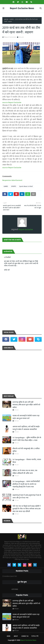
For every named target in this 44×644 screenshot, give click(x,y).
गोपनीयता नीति (35, 636)
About (16, 636)
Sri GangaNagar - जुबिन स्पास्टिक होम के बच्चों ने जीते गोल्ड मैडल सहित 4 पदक (27, 439)
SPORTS (14, 186)
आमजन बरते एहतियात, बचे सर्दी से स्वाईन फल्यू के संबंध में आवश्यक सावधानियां (26, 428)
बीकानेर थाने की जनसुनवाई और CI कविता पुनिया (26, 450)
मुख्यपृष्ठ (6, 19)
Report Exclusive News (22, 8)
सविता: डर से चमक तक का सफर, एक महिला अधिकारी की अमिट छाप (25, 472)
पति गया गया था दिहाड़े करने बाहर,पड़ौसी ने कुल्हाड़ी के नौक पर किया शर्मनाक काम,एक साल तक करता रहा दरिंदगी (27, 509)
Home (9, 636)
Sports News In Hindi (26, 186)
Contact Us (25, 636)
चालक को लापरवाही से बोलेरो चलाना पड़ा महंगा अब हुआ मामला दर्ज (26, 417)
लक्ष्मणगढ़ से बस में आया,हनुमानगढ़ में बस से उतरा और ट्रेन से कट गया (27, 496)
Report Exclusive (10, 37)
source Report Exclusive (12, 102)
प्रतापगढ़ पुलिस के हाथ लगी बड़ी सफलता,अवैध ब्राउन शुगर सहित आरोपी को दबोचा (26, 405)
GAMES (12, 19)
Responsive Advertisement (12, 180)
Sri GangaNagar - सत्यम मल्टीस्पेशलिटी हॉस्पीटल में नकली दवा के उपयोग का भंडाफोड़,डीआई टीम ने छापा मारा (26, 484)
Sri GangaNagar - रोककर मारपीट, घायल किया (27, 461)
